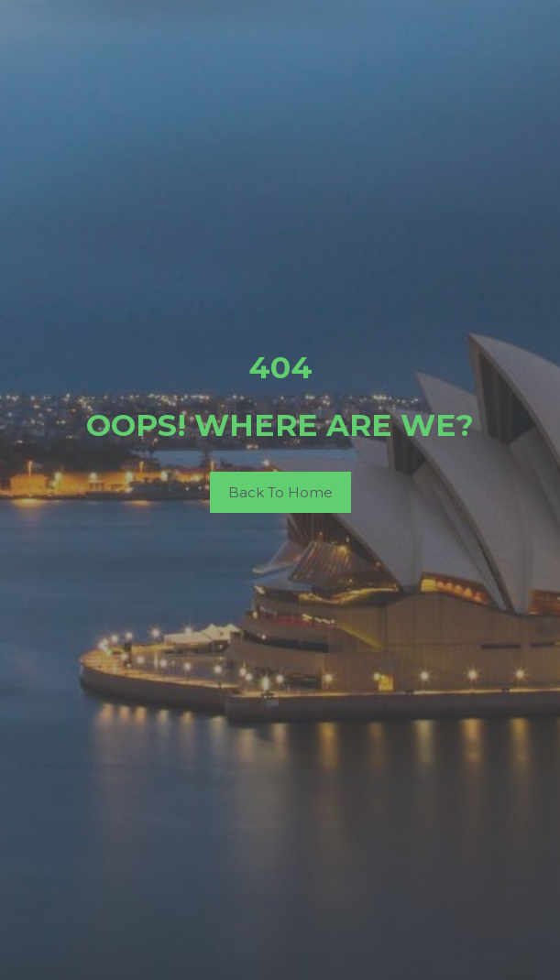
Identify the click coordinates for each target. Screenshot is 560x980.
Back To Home (280, 492)
